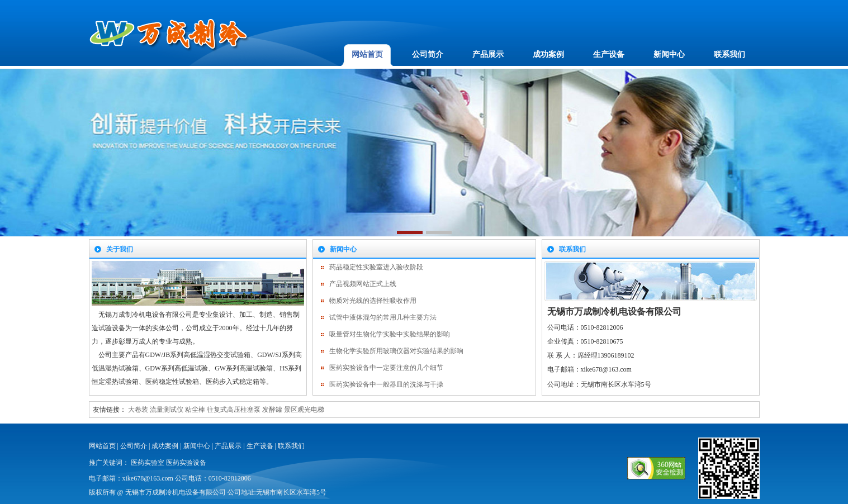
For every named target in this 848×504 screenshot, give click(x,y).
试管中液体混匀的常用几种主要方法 (383, 317)
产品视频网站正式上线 (363, 284)
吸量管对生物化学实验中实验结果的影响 (390, 334)
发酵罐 (272, 410)
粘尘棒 (195, 410)
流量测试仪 (167, 410)
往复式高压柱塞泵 (234, 410)
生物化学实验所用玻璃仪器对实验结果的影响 (396, 351)
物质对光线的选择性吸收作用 (373, 301)
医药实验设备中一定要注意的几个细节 (386, 368)
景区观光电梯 (304, 410)
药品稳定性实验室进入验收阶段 (376, 267)
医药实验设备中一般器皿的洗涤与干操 (386, 384)
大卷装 (138, 410)
